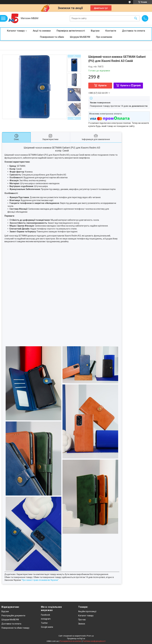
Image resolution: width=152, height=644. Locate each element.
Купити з (131, 85)
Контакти (111, 31)
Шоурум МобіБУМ (80, 37)
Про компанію (104, 37)
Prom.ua (90, 636)
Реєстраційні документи (13, 616)
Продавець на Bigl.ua (76, 639)
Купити (102, 85)
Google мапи (47, 627)
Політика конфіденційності (94, 641)
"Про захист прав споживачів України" (40, 580)
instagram (46, 619)
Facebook (45, 615)
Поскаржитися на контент (71, 641)
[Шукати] (136, 18)
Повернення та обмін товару (15, 628)
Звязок (82, 624)
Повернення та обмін (52, 37)
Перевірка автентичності (71, 31)
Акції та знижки (42, 31)
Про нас (82, 620)
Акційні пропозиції (87, 611)
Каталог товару (16, 31)
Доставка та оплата (134, 31)
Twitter (44, 623)
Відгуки (95, 31)
